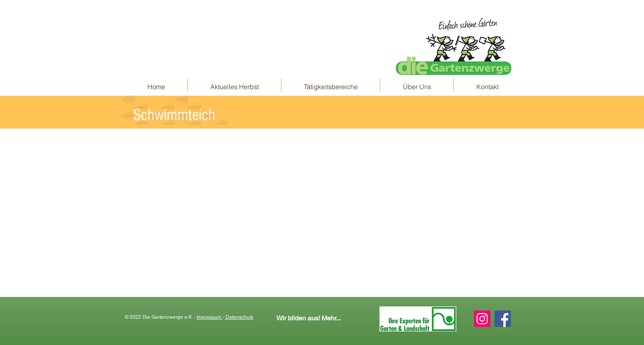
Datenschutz (239, 317)
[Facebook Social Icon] (503, 319)
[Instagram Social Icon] (482, 319)
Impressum (210, 317)
